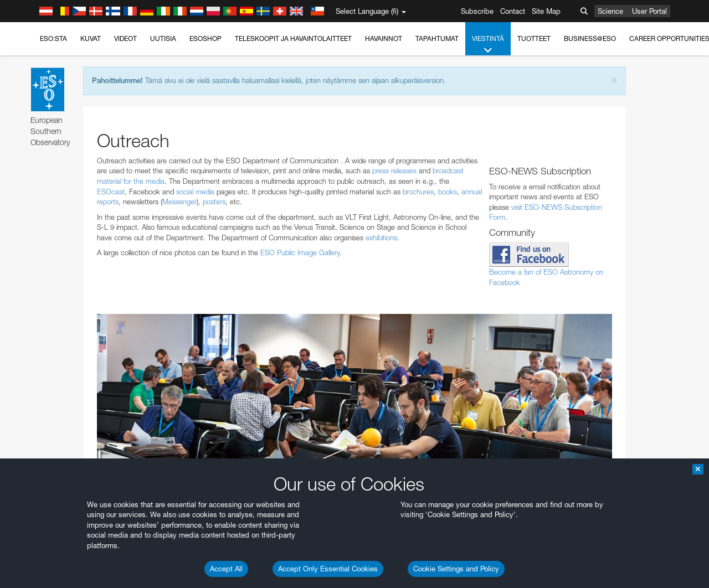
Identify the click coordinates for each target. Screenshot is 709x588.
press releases (394, 171)
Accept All (226, 569)
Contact (513, 11)
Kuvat (91, 38)
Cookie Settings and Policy (456, 569)
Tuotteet (534, 38)
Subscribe (477, 11)
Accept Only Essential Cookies (328, 569)
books (448, 192)
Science (610, 11)
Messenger (179, 202)
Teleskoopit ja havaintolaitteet (293, 38)
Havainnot (384, 38)
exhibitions (381, 238)
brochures (418, 192)
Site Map (546, 11)
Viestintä (488, 45)
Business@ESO (590, 38)
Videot (125, 38)
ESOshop (205, 38)
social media (195, 192)
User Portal (649, 11)
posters (214, 202)
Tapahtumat (437, 38)
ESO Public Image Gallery (300, 252)
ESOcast (111, 192)
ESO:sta (53, 38)
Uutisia (163, 38)
